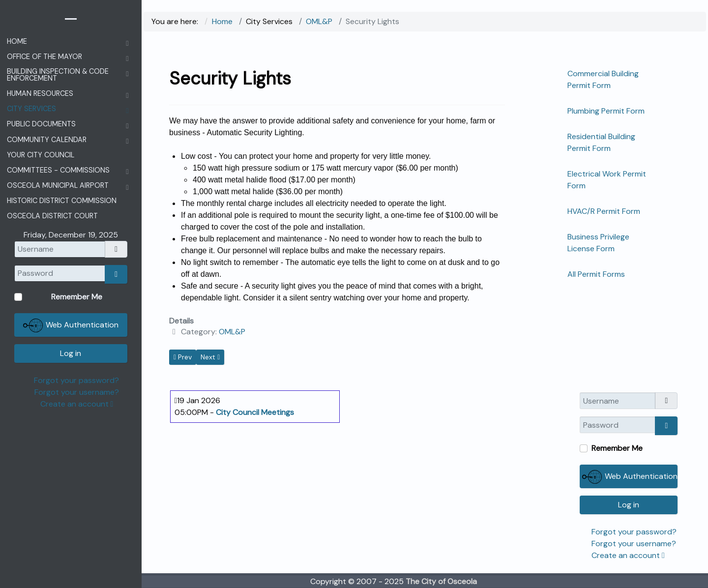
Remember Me (617, 448)
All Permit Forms (596, 274)
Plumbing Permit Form (606, 111)
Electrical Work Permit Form (607, 180)
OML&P (232, 332)
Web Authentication (630, 477)
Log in (629, 505)
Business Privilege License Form (598, 243)
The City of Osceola (441, 581)
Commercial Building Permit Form (603, 79)
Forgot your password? (634, 532)
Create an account (628, 555)
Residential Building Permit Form (601, 142)
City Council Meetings (255, 412)
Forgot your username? (634, 544)
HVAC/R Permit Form (604, 211)
